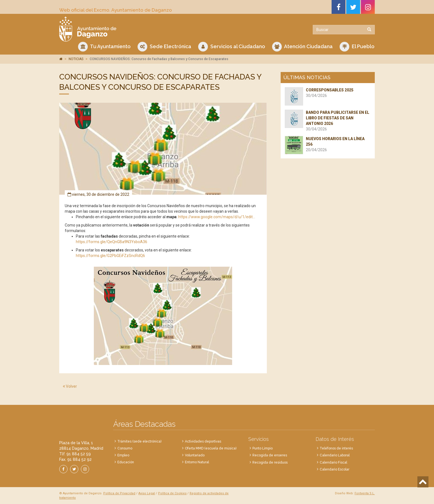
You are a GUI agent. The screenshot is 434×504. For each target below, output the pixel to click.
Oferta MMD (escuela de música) (211, 448)
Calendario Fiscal (333, 462)
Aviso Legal (147, 493)
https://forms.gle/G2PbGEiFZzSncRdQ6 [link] (110, 256)
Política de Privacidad (119, 493)
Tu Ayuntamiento (104, 47)
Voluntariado (195, 455)
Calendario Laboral (335, 455)
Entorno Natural (197, 462)
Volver (70, 386)
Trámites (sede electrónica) (139, 441)
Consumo (125, 448)
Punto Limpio (263, 448)
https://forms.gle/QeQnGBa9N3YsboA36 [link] (112, 242)
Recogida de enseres (270, 455)
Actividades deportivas (203, 441)
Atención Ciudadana (302, 47)
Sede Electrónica (164, 47)
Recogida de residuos (270, 462)
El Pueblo (357, 47)
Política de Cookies (172, 493)
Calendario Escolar (334, 469)
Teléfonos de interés (336, 448)
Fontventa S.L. (365, 493)
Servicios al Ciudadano (232, 47)
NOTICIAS (76, 59)
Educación (126, 462)
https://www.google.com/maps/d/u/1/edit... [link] (217, 217)
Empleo (123, 455)
